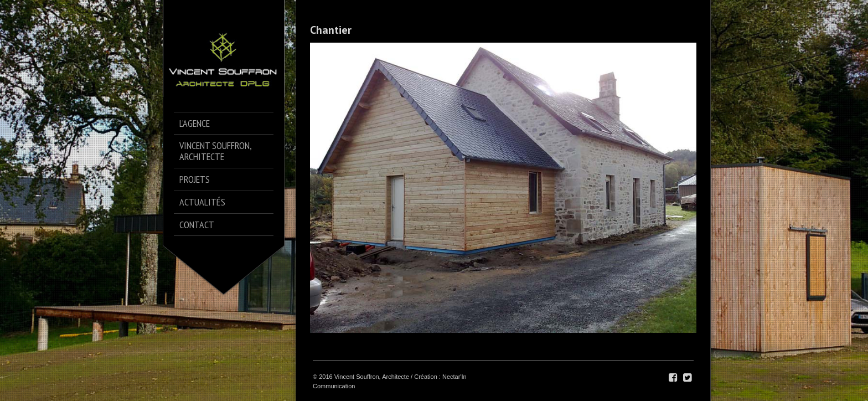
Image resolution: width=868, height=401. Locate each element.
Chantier (331, 30)
